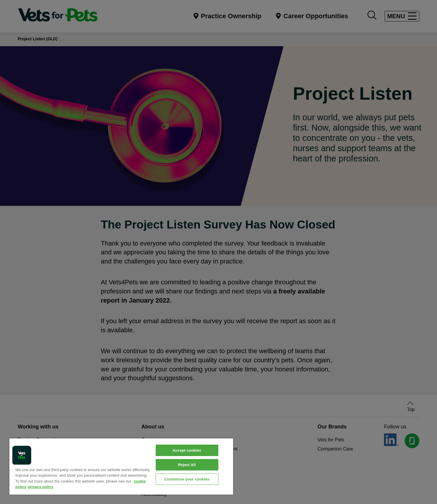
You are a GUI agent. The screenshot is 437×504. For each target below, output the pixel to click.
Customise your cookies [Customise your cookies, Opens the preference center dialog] (187, 479)
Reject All (187, 465)
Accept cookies (187, 450)
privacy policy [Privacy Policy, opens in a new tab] (41, 487)
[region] (121, 466)
